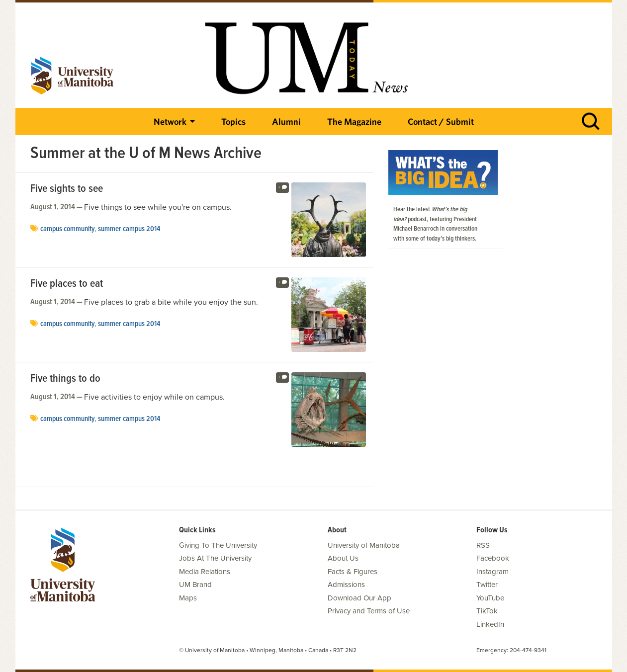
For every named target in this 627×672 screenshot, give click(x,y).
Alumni (286, 122)
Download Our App (359, 598)
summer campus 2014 (129, 229)
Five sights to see (67, 189)
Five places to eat (67, 284)
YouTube (490, 598)
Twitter (487, 585)
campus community (67, 229)
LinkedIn (490, 624)
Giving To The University (218, 545)
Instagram (493, 572)
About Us (343, 558)
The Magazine (354, 122)
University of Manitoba (364, 545)
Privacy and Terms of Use (369, 611)
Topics (233, 122)
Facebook (493, 558)
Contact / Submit (441, 122)
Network (170, 122)
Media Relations (205, 572)
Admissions (346, 585)
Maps (188, 598)
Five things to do (65, 379)
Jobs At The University (215, 558)
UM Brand (195, 585)
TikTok (487, 611)
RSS (483, 545)
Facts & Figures (353, 572)
